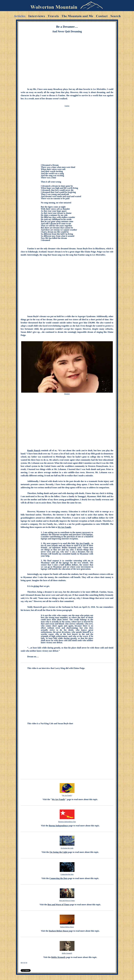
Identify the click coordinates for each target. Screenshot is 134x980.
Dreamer (67, 394)
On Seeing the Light (67, 848)
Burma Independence (58, 826)
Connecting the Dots (67, 874)
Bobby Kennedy (67, 953)
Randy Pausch (34, 450)
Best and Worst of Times (67, 901)
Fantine (67, 106)
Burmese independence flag (67, 822)
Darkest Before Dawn (67, 927)
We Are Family (64, 527)
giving (36, 586)
